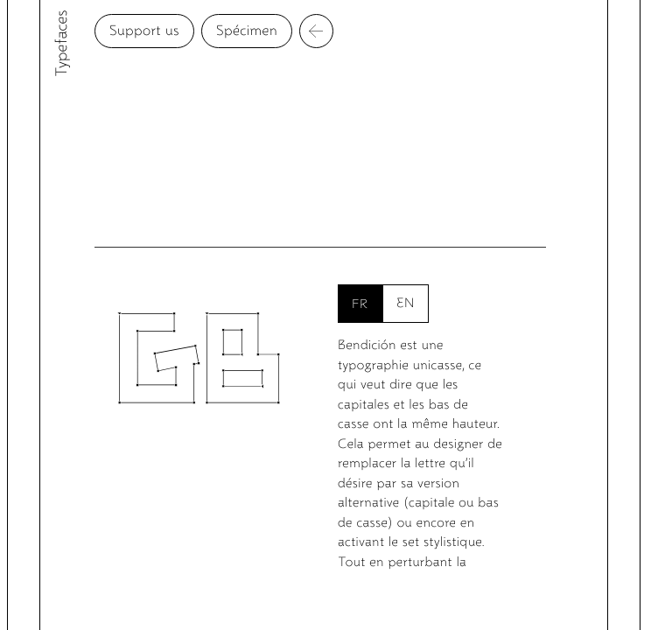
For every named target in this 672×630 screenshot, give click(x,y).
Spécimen (281, 31)
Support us (178, 31)
